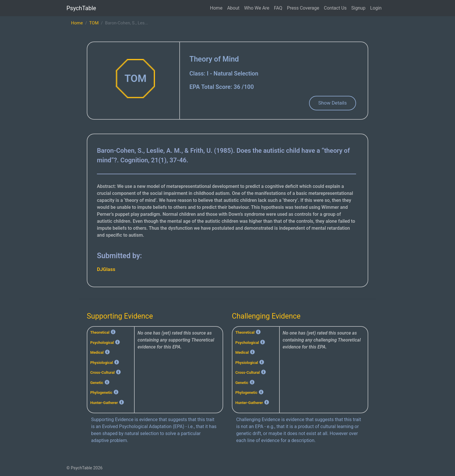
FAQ (278, 8)
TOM (94, 23)
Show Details (333, 103)
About (233, 8)
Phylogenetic (101, 393)
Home (216, 8)
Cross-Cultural (102, 372)
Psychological (102, 343)
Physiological (102, 363)
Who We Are (257, 8)
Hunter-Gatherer (104, 403)
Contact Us (335, 8)
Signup (359, 8)
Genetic (97, 383)
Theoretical (100, 332)
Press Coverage (303, 8)
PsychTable (81, 8)
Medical (97, 352)
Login (376, 8)
